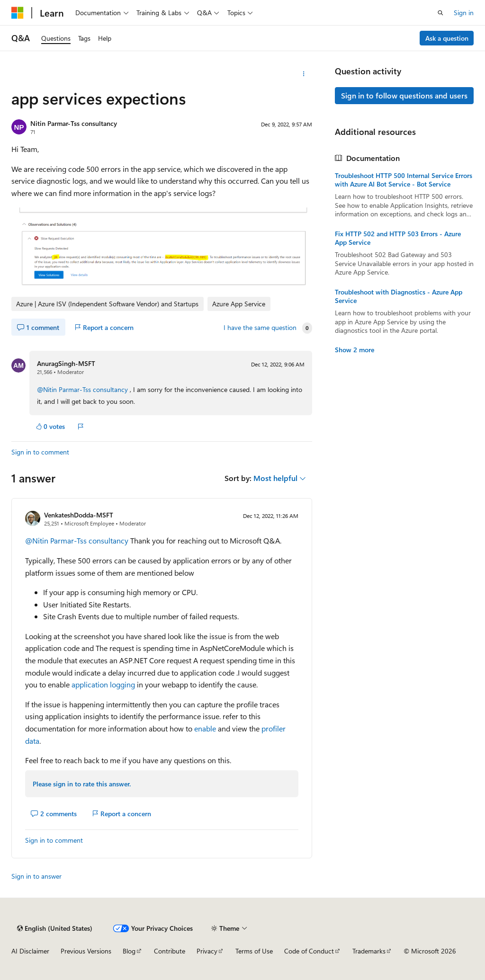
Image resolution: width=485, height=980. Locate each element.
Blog (129, 951)
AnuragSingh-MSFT (66, 363)
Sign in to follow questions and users (404, 95)
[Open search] (440, 13)
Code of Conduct (309, 951)
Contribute (170, 951)
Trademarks (369, 951)
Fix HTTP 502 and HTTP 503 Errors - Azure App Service (398, 238)
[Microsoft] (18, 13)
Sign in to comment (40, 452)
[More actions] (303, 74)
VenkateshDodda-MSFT (79, 515)
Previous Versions (86, 951)
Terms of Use (254, 951)
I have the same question (260, 328)
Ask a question (447, 38)
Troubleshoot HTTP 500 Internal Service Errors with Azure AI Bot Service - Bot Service (404, 180)
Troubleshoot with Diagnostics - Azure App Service (399, 296)
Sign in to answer (36, 876)
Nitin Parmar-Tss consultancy (74, 123)
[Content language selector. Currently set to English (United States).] (55, 928)
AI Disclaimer (30, 951)
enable (205, 728)
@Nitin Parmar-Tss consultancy (83, 389)
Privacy (207, 951)
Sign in (464, 13)
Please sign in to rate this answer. (82, 784)
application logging (103, 684)
